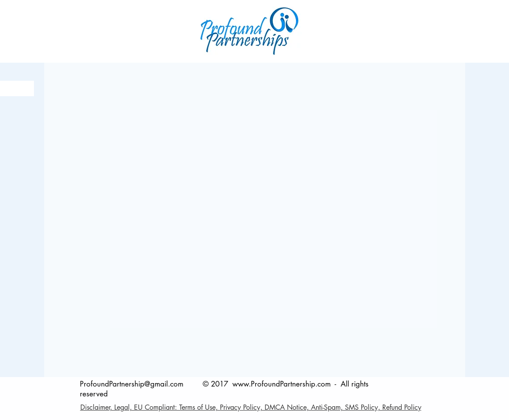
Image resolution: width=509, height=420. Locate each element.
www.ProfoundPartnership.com (282, 384)
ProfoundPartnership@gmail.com (132, 384)
